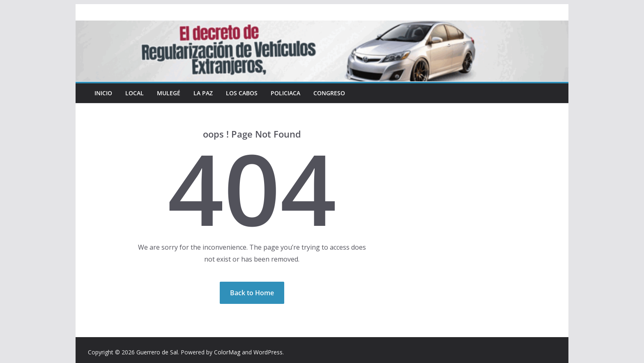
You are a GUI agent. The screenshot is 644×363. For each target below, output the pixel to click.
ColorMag (227, 352)
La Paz (203, 93)
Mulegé (169, 93)
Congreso (329, 93)
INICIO (103, 93)
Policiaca (285, 93)
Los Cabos (242, 93)
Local (135, 93)
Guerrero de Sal (157, 352)
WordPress (268, 352)
